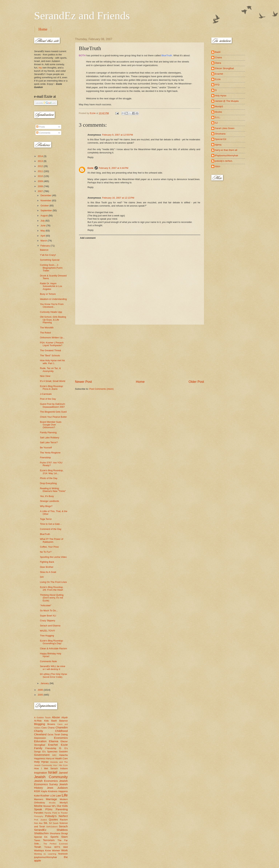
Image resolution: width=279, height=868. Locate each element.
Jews (50, 788)
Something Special (50, 260)
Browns (51, 724)
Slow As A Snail (48, 572)
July (43, 221)
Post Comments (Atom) (101, 389)
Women (56, 850)
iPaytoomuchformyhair (227, 155)
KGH (37, 791)
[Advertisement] (140, 352)
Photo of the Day (49, 478)
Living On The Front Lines (53, 582)
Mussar (47, 806)
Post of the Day (48, 399)
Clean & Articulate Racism (54, 648)
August (45, 216)
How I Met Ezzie (60, 765)
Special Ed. (41, 837)
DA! (42, 577)
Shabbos (62, 830)
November (46, 200)
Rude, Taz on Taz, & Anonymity (50, 370)
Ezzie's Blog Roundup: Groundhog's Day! (52, 642)
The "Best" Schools (50, 355)
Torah (38, 847)
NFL (54, 806)
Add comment (88, 238)
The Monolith (47, 328)
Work (65, 850)
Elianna (54, 741)
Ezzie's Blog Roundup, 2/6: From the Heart (52, 588)
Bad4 (54, 721)
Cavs (44, 728)
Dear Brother (47, 567)
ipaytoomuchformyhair (46, 857)
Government (42, 755)
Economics (61, 738)
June (43, 226)
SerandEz (40, 830)
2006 (41, 690)
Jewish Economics (46, 781)
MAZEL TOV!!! (48, 631)
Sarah (56, 823)
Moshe (38, 806)
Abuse (56, 717)
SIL (46, 823)
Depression (40, 738)
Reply (91, 157)
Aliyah (64, 717)
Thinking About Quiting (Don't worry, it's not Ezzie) (52, 598)
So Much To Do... (49, 611)
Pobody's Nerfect (56, 816)
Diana (218, 63)
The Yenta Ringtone (50, 453)
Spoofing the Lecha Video (53, 557)
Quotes (53, 819)
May (43, 231)
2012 (41, 166)
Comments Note (48, 661)
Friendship (45, 458)
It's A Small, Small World (53, 381)
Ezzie (91, 168)
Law (58, 795)
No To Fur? (46, 552)
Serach (63, 826)
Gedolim (63, 752)
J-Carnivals (46, 394)
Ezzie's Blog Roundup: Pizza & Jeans (52, 388)
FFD (217, 85)
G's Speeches (50, 752)
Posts (41, 127)
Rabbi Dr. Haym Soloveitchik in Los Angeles (51, 286)
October (45, 206)
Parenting (62, 809)
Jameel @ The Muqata (227, 101)
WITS (57, 847)
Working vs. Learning (45, 854)
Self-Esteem (52, 827)
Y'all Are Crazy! (48, 255)
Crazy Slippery (48, 621)
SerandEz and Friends (82, 16)
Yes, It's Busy (47, 496)
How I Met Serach (46, 768)
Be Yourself (46, 448)
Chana (51, 728)
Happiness (40, 758)
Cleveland (40, 734)
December (46, 195)
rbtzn (218, 166)
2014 (41, 156)
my (40, 68)
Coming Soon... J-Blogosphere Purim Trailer (51, 268)
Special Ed (221, 139)
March (44, 241)
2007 (41, 191)
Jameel (63, 773)
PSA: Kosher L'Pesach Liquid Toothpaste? (52, 344)
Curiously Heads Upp (51, 312)
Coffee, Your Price (49, 547)
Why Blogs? (46, 506)
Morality (52, 803)
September (47, 210)
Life (65, 795)
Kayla (44, 791)
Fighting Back (47, 562)
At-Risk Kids (41, 721)
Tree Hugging (47, 636)
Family (38, 748)
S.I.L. (218, 117)
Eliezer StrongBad (224, 68)
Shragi (64, 833)
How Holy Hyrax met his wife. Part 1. (52, 362)
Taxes (37, 840)
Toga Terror (46, 519)
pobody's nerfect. (224, 161)
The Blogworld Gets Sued (53, 412)
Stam (64, 837)
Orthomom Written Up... (52, 338)
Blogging (40, 724)
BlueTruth (167, 55)
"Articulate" (46, 605)
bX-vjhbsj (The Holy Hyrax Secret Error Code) (54, 675)
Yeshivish (63, 854)
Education (40, 741)
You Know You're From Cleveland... (52, 305)
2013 (41, 161)
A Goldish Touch (42, 718)
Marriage (51, 799)
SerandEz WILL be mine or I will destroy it (53, 668)
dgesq (218, 145)
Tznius (48, 847)
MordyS (64, 803)
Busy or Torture (48, 294)
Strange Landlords (50, 501)
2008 (41, 186)
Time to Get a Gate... (51, 524)
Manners (39, 799)
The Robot (45, 333)
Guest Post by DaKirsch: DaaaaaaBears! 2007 (53, 405)
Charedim (62, 727)
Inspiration (41, 773)
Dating (64, 734)
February (46, 246)
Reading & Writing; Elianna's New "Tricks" (53, 490)
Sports (54, 837)
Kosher (45, 795)
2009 (41, 181)
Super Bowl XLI (48, 616)
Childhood (61, 731)
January (45, 683)
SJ (50, 823)
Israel (53, 772)
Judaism (62, 788)
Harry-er (50, 758)
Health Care (61, 758)
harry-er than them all (226, 150)
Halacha (63, 755)
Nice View (45, 376)
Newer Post (84, 382)
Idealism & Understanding (53, 299)
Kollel (37, 796)
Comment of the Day (51, 529)
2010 (41, 176)
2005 (41, 695)
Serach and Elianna (50, 626)
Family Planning (48, 432)
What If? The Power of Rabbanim (52, 540)
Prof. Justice (41, 820)
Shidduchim (42, 833)
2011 (41, 171)
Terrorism (49, 840)
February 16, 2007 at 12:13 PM (118, 198)
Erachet (53, 745)
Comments (43, 133)
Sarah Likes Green (225, 128)
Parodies (39, 813)
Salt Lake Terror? (49, 442)
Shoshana (55, 833)
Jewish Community (51, 777)
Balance (44, 250)
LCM (53, 796)
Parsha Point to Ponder (56, 813)
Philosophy (39, 816)
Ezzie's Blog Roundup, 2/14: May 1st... (52, 472)
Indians (64, 768)
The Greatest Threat (51, 350)
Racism (64, 820)
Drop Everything (48, 483)
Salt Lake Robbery (50, 438)
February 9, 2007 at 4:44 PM (114, 168)
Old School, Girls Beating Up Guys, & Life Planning (53, 320)
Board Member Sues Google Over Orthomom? (51, 425)
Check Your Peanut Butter (53, 417)
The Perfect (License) (56, 844)
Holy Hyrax (41, 762)
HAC (54, 755)
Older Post (196, 382)
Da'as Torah (54, 734)
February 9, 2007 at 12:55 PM (118, 135)
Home (43, 29)
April (43, 236)
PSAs (49, 809)
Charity (39, 731)
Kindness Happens (58, 791)
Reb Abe (38, 823)
